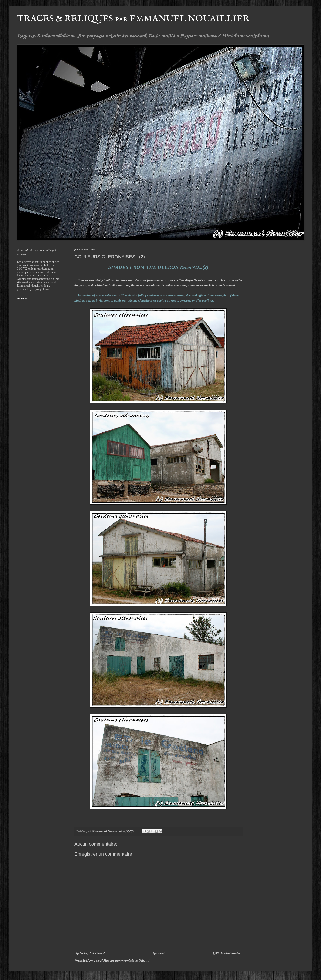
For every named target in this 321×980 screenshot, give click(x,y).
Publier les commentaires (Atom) (123, 961)
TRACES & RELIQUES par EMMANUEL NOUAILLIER (133, 19)
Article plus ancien (227, 954)
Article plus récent (90, 954)
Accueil (158, 954)
